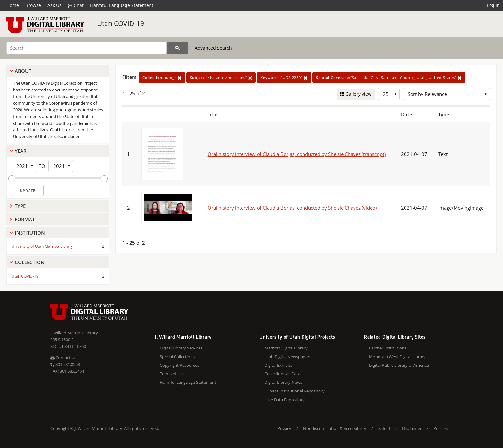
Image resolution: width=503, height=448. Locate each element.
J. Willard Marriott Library (74, 333)
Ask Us (55, 5)
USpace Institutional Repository (294, 391)
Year (21, 151)
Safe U (384, 428)
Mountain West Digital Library (397, 357)
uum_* (162, 78)
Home (13, 5)
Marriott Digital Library (286, 348)
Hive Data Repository (285, 400)
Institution (30, 233)
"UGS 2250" (284, 78)
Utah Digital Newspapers (288, 357)
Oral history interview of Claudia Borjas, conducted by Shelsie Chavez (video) (292, 208)
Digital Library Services (181, 348)
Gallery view (358, 94)
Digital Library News (283, 382)
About (23, 71)
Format (25, 219)
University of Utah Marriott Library (42, 246)
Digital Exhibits (278, 365)
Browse (33, 5)
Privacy (284, 428)
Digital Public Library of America (399, 365)
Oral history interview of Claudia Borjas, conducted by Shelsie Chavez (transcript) (297, 154)
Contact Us (63, 358)
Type (20, 206)
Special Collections (177, 357)
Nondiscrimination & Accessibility (335, 428)
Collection (30, 262)
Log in (493, 5)
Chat (76, 5)
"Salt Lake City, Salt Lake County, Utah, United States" (389, 78)
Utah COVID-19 (121, 23)
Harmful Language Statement (122, 5)
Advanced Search (213, 48)
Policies (440, 428)
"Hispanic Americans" (221, 78)
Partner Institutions (388, 348)
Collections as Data (282, 374)
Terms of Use (172, 374)
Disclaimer (412, 428)
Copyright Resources (179, 365)
